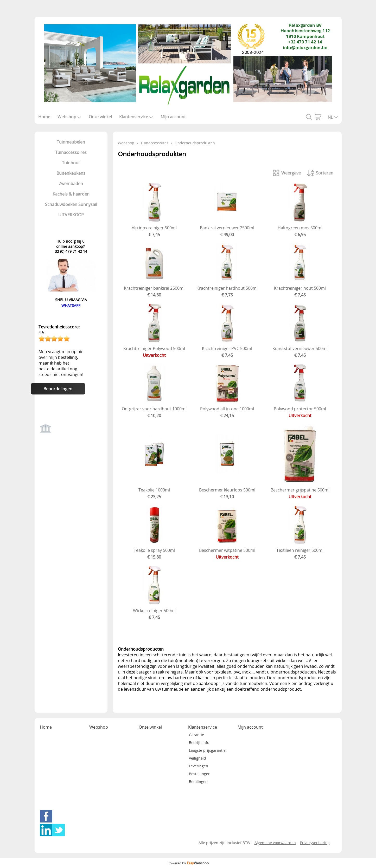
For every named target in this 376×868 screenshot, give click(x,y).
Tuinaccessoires (71, 152)
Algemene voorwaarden (275, 843)
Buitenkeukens (71, 173)
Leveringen (199, 766)
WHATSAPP (71, 305)
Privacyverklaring (315, 843)
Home (44, 117)
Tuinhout (71, 163)
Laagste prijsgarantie (207, 750)
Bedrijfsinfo (199, 743)
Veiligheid (197, 758)
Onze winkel (100, 117)
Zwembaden (71, 184)
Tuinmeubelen (71, 142)
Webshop (69, 117)
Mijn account (173, 117)
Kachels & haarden (71, 194)
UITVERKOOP (71, 215)
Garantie (196, 735)
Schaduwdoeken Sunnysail (71, 204)
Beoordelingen (58, 389)
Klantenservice (136, 117)
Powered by (188, 863)
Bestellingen (200, 774)
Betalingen (198, 782)
